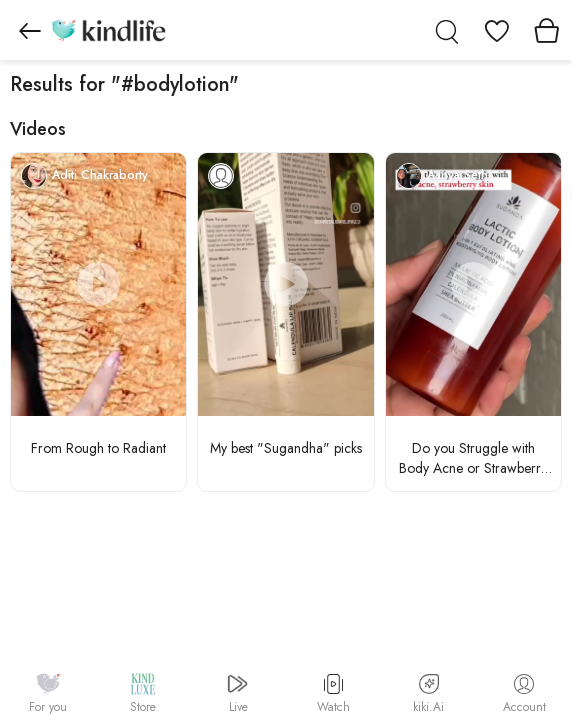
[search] (447, 30)
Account (524, 695)
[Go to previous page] (30, 30)
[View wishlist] (497, 30)
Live (238, 694)
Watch (333, 695)
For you (48, 694)
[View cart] (547, 30)
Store (143, 694)
